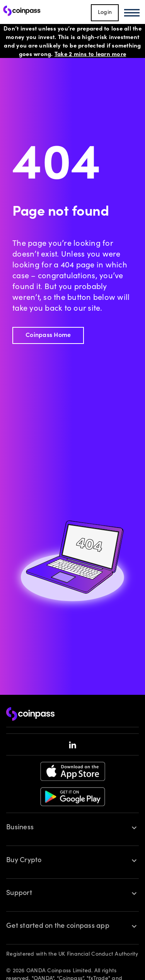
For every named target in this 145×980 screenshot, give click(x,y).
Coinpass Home (48, 335)
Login (105, 13)
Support (19, 893)
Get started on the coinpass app (58, 926)
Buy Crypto (24, 861)
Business (20, 828)
